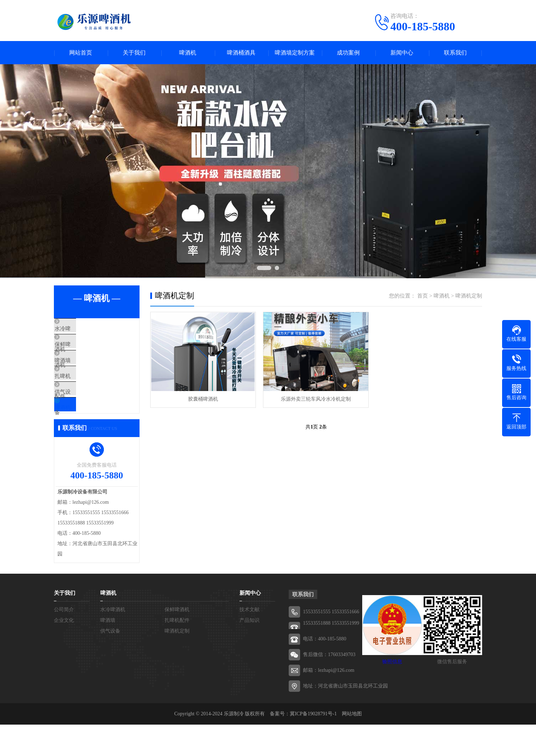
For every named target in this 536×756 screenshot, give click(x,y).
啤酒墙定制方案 (295, 53)
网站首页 (81, 53)
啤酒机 (188, 53)
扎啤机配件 (84, 392)
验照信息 (392, 693)
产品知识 (249, 652)
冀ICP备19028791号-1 (313, 745)
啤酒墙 (79, 371)
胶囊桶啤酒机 (203, 399)
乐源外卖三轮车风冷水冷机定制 (316, 399)
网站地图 (352, 745)
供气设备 (81, 413)
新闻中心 (402, 53)
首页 (423, 296)
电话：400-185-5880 (325, 670)
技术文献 (249, 641)
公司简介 (64, 641)
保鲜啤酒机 (84, 350)
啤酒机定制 (84, 434)
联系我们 (455, 53)
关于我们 (134, 53)
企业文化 (64, 652)
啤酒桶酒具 (241, 53)
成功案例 (348, 53)
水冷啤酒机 (84, 329)
